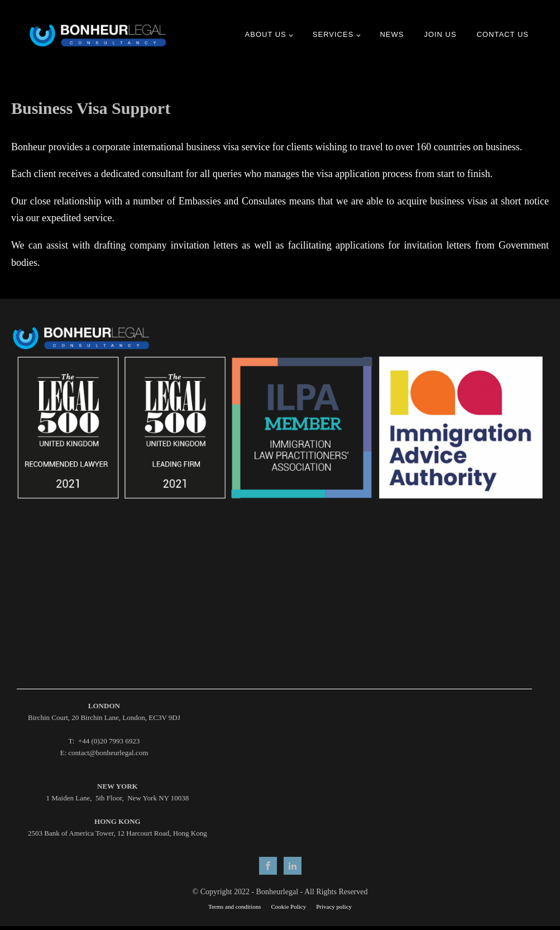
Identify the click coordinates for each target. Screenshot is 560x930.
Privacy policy (334, 907)
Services (333, 34)
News (392, 34)
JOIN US (440, 34)
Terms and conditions (235, 907)
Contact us (503, 34)
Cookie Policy (289, 907)
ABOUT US (266, 34)
